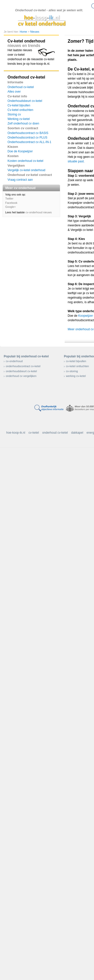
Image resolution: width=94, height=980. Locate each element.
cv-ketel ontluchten (77, 366)
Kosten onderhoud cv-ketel (25, 161)
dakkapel (77, 433)
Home (24, 32)
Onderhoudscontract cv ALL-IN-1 (29, 142)
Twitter (9, 199)
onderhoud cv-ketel (55, 433)
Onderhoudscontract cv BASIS (28, 133)
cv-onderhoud (14, 361)
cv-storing (72, 371)
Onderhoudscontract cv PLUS (27, 138)
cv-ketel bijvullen (76, 361)
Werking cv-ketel (19, 119)
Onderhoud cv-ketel (21, 87)
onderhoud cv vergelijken (21, 376)
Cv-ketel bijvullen (19, 105)
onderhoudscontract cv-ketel (23, 366)
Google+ (11, 207)
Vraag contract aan (20, 180)
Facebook (11, 203)
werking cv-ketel (76, 376)
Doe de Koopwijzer (20, 151)
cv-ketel (34, 433)
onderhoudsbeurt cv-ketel (21, 371)
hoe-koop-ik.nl (16, 433)
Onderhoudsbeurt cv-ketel (25, 101)
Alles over (14, 92)
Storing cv (14, 114)
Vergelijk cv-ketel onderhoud (26, 170)
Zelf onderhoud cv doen (23, 123)
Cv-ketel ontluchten (20, 110)
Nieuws (35, 32)
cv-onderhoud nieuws (39, 212)
